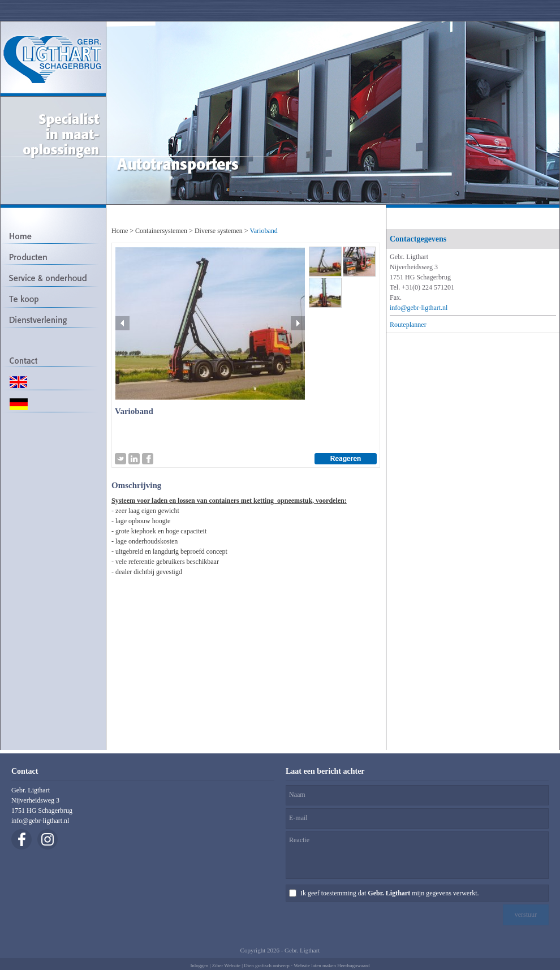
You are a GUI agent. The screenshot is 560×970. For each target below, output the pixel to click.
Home (120, 231)
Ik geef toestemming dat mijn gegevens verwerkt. (389, 893)
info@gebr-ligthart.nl (419, 308)
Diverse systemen (219, 231)
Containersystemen (161, 231)
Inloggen (199, 965)
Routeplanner (408, 325)
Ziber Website (226, 965)
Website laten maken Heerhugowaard (331, 965)
